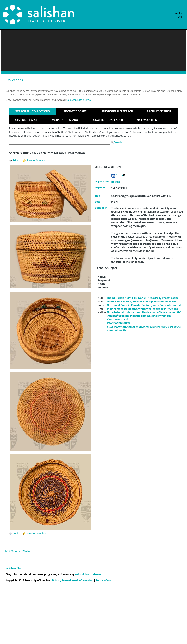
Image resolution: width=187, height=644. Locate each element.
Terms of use (104, 580)
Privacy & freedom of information (73, 580)
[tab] (32, 111)
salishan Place (179, 15)
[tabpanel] (93, 334)
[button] (116, 142)
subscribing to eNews (79, 100)
